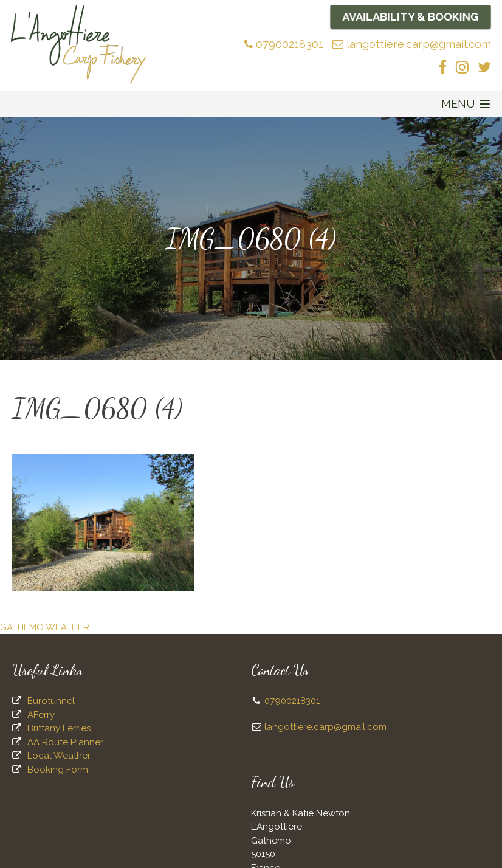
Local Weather (59, 756)
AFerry (41, 715)
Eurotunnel (51, 701)
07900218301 (284, 44)
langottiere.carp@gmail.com (412, 44)
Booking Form (58, 770)
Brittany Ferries (59, 728)
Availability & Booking (411, 16)
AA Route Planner (65, 742)
